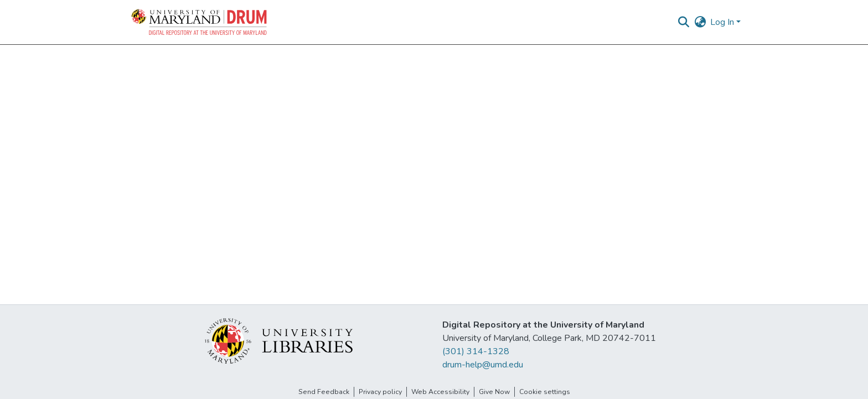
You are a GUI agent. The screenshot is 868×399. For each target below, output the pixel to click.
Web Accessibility (440, 392)
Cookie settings (545, 392)
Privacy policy (380, 392)
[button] (200, 22)
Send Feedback (324, 392)
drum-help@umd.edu (483, 365)
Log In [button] (723, 22)
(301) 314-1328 (476, 351)
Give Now (494, 392)
